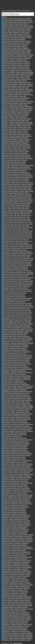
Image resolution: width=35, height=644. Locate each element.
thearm (10, 471)
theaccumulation (8, 359)
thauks (22, 158)
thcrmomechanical (17, 298)
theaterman (7, 510)
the (14, 341)
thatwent (19, 138)
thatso (26, 105)
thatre (5, 94)
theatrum (16, 585)
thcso (24, 308)
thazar (30, 210)
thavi (5, 189)
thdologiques (7, 333)
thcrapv (15, 286)
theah (24, 398)
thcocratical (7, 260)
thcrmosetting (7, 303)
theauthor (6, 593)
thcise (30, 236)
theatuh (21, 590)
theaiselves (23, 403)
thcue (14, 314)
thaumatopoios (25, 167)
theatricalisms (8, 564)
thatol (13, 75)
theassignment (25, 490)
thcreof (29, 290)
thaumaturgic (16, 174)
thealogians (21, 409)
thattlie (19, 126)
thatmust (27, 65)
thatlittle (6, 55)
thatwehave (7, 138)
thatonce (23, 75)
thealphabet (20, 410)
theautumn (7, 597)
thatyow (11, 151)
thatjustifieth (7, 41)
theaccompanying (26, 355)
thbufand (23, 215)
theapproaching (17, 453)
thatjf (11, 22)
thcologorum (24, 269)
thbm (25, 214)
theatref (29, 538)
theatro (24, 578)
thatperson (29, 84)
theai (5, 400)
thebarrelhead (14, 617)
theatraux (14, 535)
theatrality (6, 533)
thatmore (27, 63)
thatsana (24, 100)
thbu (18, 215)
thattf (23, 113)
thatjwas (23, 41)
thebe (9, 626)
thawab (5, 191)
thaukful (17, 158)
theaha (29, 398)
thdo (8, 331)
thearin (11, 469)
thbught (5, 217)
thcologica (28, 264)
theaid (13, 400)
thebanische (7, 612)
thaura (27, 182)
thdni (5, 331)
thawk (25, 196)
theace (5, 360)
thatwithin (18, 143)
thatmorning (7, 65)
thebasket (6, 623)
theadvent (16, 383)
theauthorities (14, 593)
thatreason (11, 94)
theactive (24, 365)
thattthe (5, 129)
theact (5, 365)
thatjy (12, 43)
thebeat (12, 628)
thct (19, 310)
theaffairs (21, 388)
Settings (4, 17)
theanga (11, 428)
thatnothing (12, 72)
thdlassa (9, 326)
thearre (5, 474)
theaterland (25, 507)
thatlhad (28, 50)
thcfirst (5, 229)
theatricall (25, 569)
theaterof (23, 510)
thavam (5, 188)
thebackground (27, 604)
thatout (23, 79)
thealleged (10, 407)
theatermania (15, 510)
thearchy (14, 460)
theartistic (12, 478)
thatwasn (12, 136)
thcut (12, 317)
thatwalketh (21, 134)
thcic (5, 233)
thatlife (18, 53)
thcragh (5, 284)
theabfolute (25, 345)
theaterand (26, 500)
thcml (9, 250)
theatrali (20, 526)
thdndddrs (17, 329)
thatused (6, 132)
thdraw (15, 336)
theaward (10, 600)
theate (20, 497)
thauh (11, 157)
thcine (16, 234)
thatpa (19, 81)
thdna (13, 327)
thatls (12, 57)
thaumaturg (14, 170)
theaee (14, 386)
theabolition (25, 346)
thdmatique (27, 326)
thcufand (19, 314)
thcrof (9, 305)
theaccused (27, 359)
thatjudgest (28, 36)
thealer (30, 405)
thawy (22, 201)
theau (25, 590)
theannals (23, 431)
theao (27, 441)
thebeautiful (7, 630)
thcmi (23, 248)
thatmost (14, 65)
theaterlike (22, 509)
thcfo (9, 229)
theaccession (7, 355)
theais (17, 403)
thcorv (27, 277)
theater (20, 500)
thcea (27, 224)
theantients (14, 441)
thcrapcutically (18, 284)
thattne (24, 126)
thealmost (6, 409)
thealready (6, 412)
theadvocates (16, 384)
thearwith (13, 483)
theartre (21, 479)
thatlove (31, 55)
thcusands (6, 317)
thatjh (15, 22)
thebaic (30, 605)
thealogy (13, 410)
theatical (16, 517)
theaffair (15, 388)
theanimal (21, 429)
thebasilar (6, 621)
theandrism (26, 426)
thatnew (12, 70)
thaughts (6, 157)
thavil (8, 189)
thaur (22, 182)
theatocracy (7, 523)
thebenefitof (20, 636)
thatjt (10, 34)
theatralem (27, 524)
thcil (4, 234)
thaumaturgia (7, 174)
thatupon (20, 131)
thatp (15, 81)
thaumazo (14, 181)
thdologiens (20, 331)
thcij (31, 233)
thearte (26, 474)
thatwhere (28, 139)
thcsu (16, 310)
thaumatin (21, 165)
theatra (10, 524)
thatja (20, 20)
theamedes (7, 416)
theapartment (18, 443)
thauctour (6, 155)
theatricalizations (9, 567)
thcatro (5, 222)
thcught (29, 314)
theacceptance (13, 353)
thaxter (9, 203)
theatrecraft (28, 536)
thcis (26, 236)
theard (19, 460)
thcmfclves (14, 246)
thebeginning (15, 631)
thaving (17, 189)
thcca (26, 222)
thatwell (14, 138)
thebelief (29, 633)
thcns (29, 257)
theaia (9, 400)
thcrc (29, 286)
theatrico (28, 574)
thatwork (27, 145)
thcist (5, 238)
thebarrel (6, 617)
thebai (20, 605)
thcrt (23, 305)
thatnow (18, 72)
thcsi (5, 308)
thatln (20, 55)
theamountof (15, 421)
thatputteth (30, 91)
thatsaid (6, 100)
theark (31, 469)
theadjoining (29, 372)
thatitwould (7, 20)
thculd (9, 315)
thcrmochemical (13, 293)
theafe (10, 388)
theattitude (6, 590)
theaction (10, 365)
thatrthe (10, 96)
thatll (16, 55)
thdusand (6, 341)
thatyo (5, 150)
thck (27, 239)
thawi (5, 196)
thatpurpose (22, 91)
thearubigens (7, 481)
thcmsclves (7, 252)
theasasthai (29, 483)
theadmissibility (8, 378)
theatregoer (21, 540)
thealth (27, 412)
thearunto (6, 483)
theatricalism (26, 562)
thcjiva (16, 239)
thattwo (15, 129)
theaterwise (7, 516)
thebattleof (20, 624)
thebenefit (13, 636)
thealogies (6, 410)
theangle (30, 428)
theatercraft (7, 502)
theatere (22, 502)
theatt (5, 586)
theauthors (14, 595)
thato (23, 72)
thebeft (25, 630)
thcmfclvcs (6, 246)
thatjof (19, 31)
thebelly (10, 635)
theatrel (11, 543)
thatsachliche (16, 98)
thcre (17, 288)
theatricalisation (8, 560)
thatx (19, 146)
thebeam (21, 626)
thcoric (10, 276)
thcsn (20, 308)
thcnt (12, 258)
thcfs (16, 229)
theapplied (6, 452)
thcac (9, 219)
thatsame (18, 100)
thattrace (20, 127)
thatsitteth (20, 105)
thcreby (22, 288)
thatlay (20, 48)
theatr (5, 524)
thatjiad (26, 24)
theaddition (14, 371)
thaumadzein (17, 160)
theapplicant (13, 450)
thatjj (27, 27)
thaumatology (15, 167)
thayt (13, 210)
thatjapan (25, 20)
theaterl (19, 507)
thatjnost (28, 29)
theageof (13, 397)
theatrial (29, 557)
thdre (10, 338)
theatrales (13, 526)
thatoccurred (7, 74)
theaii (5, 402)
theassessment (8, 490)
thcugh (24, 314)
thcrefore (18, 290)
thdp (18, 334)
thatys (16, 151)
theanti (23, 440)
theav (12, 597)
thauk (24, 157)
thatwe (23, 136)
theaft (5, 393)
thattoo (5, 127)
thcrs (20, 305)
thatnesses (26, 69)
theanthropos (7, 440)
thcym (21, 319)
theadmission (18, 378)
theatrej (5, 543)
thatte (10, 113)
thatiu (12, 20)
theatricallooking (8, 571)
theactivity (14, 367)
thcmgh (13, 248)
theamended (15, 416)
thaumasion (14, 162)
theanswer (23, 433)
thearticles (13, 476)
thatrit (31, 94)
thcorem (6, 274)
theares (5, 466)
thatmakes (20, 58)
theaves (18, 598)
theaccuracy (18, 359)
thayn (15, 208)
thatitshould (21, 19)
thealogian (13, 409)
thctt (27, 312)
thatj (16, 20)
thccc (5, 224)
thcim (8, 234)
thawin (9, 196)
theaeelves (21, 386)
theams (14, 422)
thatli (5, 53)
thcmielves (29, 248)
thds (19, 338)
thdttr (5, 340)
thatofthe (30, 74)
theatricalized (27, 567)
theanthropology (21, 438)
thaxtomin (23, 203)
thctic (8, 312)
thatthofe (23, 122)
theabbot (30, 343)
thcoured (12, 283)
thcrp (13, 305)
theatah (10, 497)
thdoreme (15, 333)
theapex (6, 445)
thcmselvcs (7, 253)
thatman (6, 60)
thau (24, 151)
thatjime (26, 25)
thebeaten (18, 628)
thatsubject (23, 108)
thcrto (27, 305)
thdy (11, 341)
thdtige (30, 338)
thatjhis (17, 24)
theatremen (7, 550)
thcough (6, 283)
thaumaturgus (16, 179)
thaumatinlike (29, 165)
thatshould (22, 103)
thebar (5, 616)
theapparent (7, 448)
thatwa (15, 134)
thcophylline (18, 272)
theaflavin (24, 390)
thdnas (29, 327)
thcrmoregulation (9, 302)
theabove (6, 348)
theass (26, 486)
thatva (15, 132)
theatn (22, 521)
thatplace (14, 86)
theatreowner (22, 550)
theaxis (22, 600)
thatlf (24, 50)
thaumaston (22, 164)
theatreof (14, 550)
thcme (16, 245)
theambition (23, 414)
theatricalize (19, 567)
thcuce (9, 314)
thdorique (6, 334)
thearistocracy (24, 469)
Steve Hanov (18, 643)
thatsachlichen (25, 98)
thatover (29, 79)
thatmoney (21, 63)
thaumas (25, 160)
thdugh (19, 340)
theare (29, 460)
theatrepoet (7, 554)
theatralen (6, 526)
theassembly (17, 488)
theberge (6, 638)
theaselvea (16, 485)
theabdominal (16, 345)
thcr (28, 283)
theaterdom (15, 502)
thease (10, 485)
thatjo (5, 31)
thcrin (21, 291)
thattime (6, 126)
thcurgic (18, 315)
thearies (6, 469)
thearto (29, 478)
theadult (11, 379)
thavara (11, 188)
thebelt (23, 635)
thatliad (9, 53)
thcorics (15, 276)
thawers (6, 195)
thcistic (9, 238)
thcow (17, 283)
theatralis (14, 528)
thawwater (16, 201)
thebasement (7, 619)
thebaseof (15, 619)
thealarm (25, 405)
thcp (21, 283)
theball (13, 611)
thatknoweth (25, 44)
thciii (24, 233)
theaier (22, 400)
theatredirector (14, 538)
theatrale (21, 524)
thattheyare (12, 120)
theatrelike (6, 545)
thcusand (28, 315)
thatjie (16, 25)
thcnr (25, 257)
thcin (12, 234)
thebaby (13, 604)
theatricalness (26, 571)
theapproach (7, 453)
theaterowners (8, 512)
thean (19, 422)
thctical (12, 312)
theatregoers (29, 540)
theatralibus (7, 528)
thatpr (27, 88)
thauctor (10, 153)
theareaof (12, 462)
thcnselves (7, 258)
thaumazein (7, 181)
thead (23, 369)
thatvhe (25, 132)
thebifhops (23, 640)
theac (12, 352)
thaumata (14, 165)
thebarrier (22, 617)
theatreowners (8, 552)
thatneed (6, 69)
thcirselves (20, 236)
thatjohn (24, 31)
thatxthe (24, 146)
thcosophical (19, 279)
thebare (10, 616)
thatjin (31, 25)
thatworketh (7, 146)
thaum (5, 160)
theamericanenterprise (23, 417)
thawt (31, 200)
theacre (15, 364)
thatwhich (15, 141)
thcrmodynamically (9, 296)
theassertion (26, 488)
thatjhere (30, 22)
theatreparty (26, 552)
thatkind (9, 44)
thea (17, 341)
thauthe (9, 186)
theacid (22, 362)
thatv (11, 132)
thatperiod (22, 84)
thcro (5, 305)
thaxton (29, 203)
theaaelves (7, 343)
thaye (5, 207)
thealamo (18, 405)
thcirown (10, 236)
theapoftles (25, 445)
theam (5, 414)
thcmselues (28, 252)
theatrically (18, 571)
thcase (11, 220)
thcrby (25, 286)
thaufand (17, 155)
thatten (14, 113)
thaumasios (22, 162)
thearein (13, 464)
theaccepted (22, 353)
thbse (12, 215)
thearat (22, 455)
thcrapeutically (28, 284)
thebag (10, 605)
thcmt (28, 253)
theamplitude (7, 422)
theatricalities (7, 566)
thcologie (29, 265)
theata (5, 497)
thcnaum (14, 255)
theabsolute (7, 350)
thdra (25, 334)
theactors (6, 369)
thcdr (20, 224)
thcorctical (30, 272)
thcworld (6, 319)
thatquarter (10, 93)
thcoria (5, 276)
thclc (14, 241)
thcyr (25, 319)
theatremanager (16, 548)
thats (20, 96)
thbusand (18, 217)
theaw (5, 600)
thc (25, 217)
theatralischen (25, 529)
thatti (26, 124)
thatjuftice (23, 38)
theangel (17, 428)
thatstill (17, 108)
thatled (19, 50)
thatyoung (25, 150)
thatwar (28, 134)
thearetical (12, 466)
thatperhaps (14, 84)
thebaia (25, 605)
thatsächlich (15, 110)
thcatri (29, 220)
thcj (31, 238)
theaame (13, 343)
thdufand (13, 340)
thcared (5, 220)
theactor (27, 367)
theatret (28, 554)
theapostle (6, 447)
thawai (10, 191)
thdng (27, 329)
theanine (6, 431)
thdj (18, 324)
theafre (30, 391)
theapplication (22, 450)
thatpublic (6, 91)
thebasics (28, 619)
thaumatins (7, 167)
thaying (28, 207)
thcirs (15, 236)
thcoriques (13, 277)
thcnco (29, 255)
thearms (29, 471)
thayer (9, 207)
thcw (26, 317)
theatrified (6, 578)
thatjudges (20, 36)
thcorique (6, 277)
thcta (22, 310)
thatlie (14, 53)
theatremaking (27, 547)
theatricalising (17, 562)
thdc (15, 322)
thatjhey (12, 24)
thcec (31, 224)
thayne (19, 208)
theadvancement (8, 381)
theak (5, 405)
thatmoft (6, 63)
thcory (31, 277)
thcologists (16, 269)
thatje (30, 20)
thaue (11, 155)
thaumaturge (7, 172)
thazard (5, 212)
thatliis (23, 53)
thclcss (18, 241)
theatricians (21, 573)
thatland (24, 46)
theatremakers (17, 547)
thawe (10, 193)
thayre (5, 210)
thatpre (5, 89)
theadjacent (20, 372)
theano (12, 433)
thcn (31, 253)
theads (5, 379)
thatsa (24, 96)
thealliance (18, 407)
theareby (24, 462)
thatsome (6, 107)
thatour (18, 79)
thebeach (15, 626)
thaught (27, 155)
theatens (14, 500)
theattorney (14, 590)
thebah (15, 605)
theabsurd (6, 352)
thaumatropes (27, 169)
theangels (23, 428)
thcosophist (27, 279)
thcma (18, 243)
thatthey (6, 120)
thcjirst (12, 239)
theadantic (29, 369)
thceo (23, 226)
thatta (24, 110)
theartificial (20, 476)
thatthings (6, 122)
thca (28, 217)
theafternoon (17, 393)
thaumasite (7, 164)
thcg (27, 229)
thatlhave (6, 51)
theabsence (13, 348)
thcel (9, 226)
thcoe (13, 260)
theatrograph (16, 579)
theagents (6, 397)
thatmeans (14, 62)
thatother (6, 79)
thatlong (25, 55)
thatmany (12, 60)
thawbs (27, 191)
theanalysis (7, 424)
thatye (14, 148)
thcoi (23, 260)
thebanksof (26, 614)
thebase (28, 617)
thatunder (6, 131)
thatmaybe (6, 62)
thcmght (18, 248)
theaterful (6, 504)
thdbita (5, 322)
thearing (16, 469)
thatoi (9, 75)
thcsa (8, 307)
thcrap (10, 284)
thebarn (28, 616)
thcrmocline (23, 293)
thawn (21, 198)
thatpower (22, 88)
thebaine (17, 609)
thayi (23, 207)
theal (9, 405)
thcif (18, 233)
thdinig (11, 324)
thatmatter (19, 60)
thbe (31, 212)
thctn (17, 312)
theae (5, 386)
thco (19, 258)
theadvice (23, 383)
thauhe (16, 157)
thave (15, 188)
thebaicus (20, 607)
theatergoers (7, 505)
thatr (24, 93)
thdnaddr (18, 327)
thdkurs (30, 324)
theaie (18, 400)
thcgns (15, 231)
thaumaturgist (17, 177)
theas (23, 483)
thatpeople (6, 84)
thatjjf (31, 27)
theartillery (28, 476)
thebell (5, 635)
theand (5, 426)
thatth (27, 113)
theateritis (12, 507)
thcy (17, 319)
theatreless (25, 543)
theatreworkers (8, 557)
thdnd (11, 329)
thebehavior (7, 633)
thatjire (10, 27)
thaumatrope (17, 169)
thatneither (13, 69)
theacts (12, 369)
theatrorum (22, 583)
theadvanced (26, 379)
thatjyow (28, 43)
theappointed (15, 452)
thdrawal (20, 336)
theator (20, 523)
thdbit (29, 321)
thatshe (16, 103)
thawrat (11, 200)
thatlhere (17, 51)
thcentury (18, 226)
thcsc (24, 307)
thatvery (20, 132)
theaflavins (7, 391)
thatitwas (28, 19)
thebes (12, 638)
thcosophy (15, 281)
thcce (9, 224)
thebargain (17, 616)
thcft (24, 229)
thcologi (15, 262)
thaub (5, 153)
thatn (10, 67)
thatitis (10, 19)
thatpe (29, 82)
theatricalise (18, 560)
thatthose (29, 122)
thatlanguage (7, 48)
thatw (10, 134)
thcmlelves (14, 250)
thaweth (16, 195)
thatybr (10, 148)
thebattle (13, 624)
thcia (31, 231)
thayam (13, 205)
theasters (13, 495)
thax (25, 201)
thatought (12, 79)
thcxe (14, 319)
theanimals (28, 429)
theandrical (18, 426)
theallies (30, 407)
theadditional (22, 371)
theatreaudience (8, 536)
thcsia (8, 308)
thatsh (5, 103)
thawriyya (22, 200)
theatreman (7, 548)
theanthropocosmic (9, 438)
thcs (4, 307)
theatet (19, 516)
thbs (8, 215)
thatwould (14, 146)
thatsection (7, 101)
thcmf (31, 245)
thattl (15, 126)
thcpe (24, 283)
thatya (5, 148)
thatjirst (15, 27)
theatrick (21, 574)
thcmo (20, 250)
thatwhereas (7, 141)
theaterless (7, 509)
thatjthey (27, 34)
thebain (12, 609)
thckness (6, 241)
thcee (5, 226)
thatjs (28, 32)
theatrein (29, 541)
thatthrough (20, 124)
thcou (31, 281)
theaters (15, 512)
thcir (27, 234)
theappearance (23, 448)
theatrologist (25, 579)
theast (14, 493)
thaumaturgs (7, 179)
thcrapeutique (7, 286)
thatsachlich (7, 98)
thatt (20, 110)
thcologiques (15, 267)
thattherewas (15, 119)
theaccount (20, 357)
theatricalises (7, 562)
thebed (20, 630)
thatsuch (30, 108)
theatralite (25, 531)
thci (28, 231)
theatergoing (16, 505)
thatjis (19, 27)
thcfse (20, 229)
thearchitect (7, 460)
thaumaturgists (27, 177)
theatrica (11, 559)
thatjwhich (6, 43)
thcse (28, 307)
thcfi (27, 227)
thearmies (23, 471)
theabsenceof (22, 348)
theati (11, 517)
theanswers (7, 434)
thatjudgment (15, 38)
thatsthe (12, 108)
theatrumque (24, 585)
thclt (11, 243)
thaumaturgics (19, 176)
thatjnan (22, 29)
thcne (5, 257)
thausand (10, 184)
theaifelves (29, 400)
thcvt (22, 317)
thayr (27, 208)
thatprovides (28, 89)
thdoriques (13, 334)
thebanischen (16, 612)
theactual (18, 369)
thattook (11, 127)
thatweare (29, 136)
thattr (15, 127)
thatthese (22, 119)
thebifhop (16, 640)
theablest (18, 346)
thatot (28, 77)
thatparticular (7, 82)
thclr (7, 243)
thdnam (24, 327)
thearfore (28, 466)
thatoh (5, 75)
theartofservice (13, 479)
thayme (10, 208)
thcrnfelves (28, 303)
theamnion (19, 419)
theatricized (14, 574)
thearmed (16, 471)
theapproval (7, 455)
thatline (28, 53)
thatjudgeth (7, 38)
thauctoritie (24, 153)
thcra (31, 283)
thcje (5, 239)
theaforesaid (23, 391)
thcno (21, 257)
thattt (29, 127)
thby (22, 217)
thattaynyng (27, 112)
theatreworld (17, 557)
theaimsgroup (16, 402)
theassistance (8, 491)
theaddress (7, 372)
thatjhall (20, 22)
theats (31, 585)
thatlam (19, 46)
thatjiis (21, 25)
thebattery (6, 624)
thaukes (11, 158)
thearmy (6, 472)
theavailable (28, 597)
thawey (22, 195)
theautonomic (23, 595)
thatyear (20, 148)
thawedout (21, 193)
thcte (30, 310)
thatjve (14, 41)
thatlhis (28, 51)
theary (18, 483)
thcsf (32, 307)
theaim (9, 402)
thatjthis (6, 36)
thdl (4, 326)
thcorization (21, 277)
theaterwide (23, 514)
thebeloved (17, 635)
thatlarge (15, 48)
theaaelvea (26, 341)
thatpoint (30, 86)
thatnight (18, 70)
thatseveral (30, 101)
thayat (18, 205)
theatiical (6, 519)
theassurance (7, 493)
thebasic (22, 619)
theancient (21, 424)
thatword (21, 145)
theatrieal (26, 576)
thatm (31, 57)
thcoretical (12, 274)
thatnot (5, 72)
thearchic (23, 459)
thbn (29, 214)
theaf (31, 386)
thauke (28, 157)
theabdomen (7, 345)
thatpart (24, 81)
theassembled (8, 488)
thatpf (5, 86)
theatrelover (14, 545)
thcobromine (25, 258)
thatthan (11, 115)
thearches (16, 459)
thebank (6, 614)
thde (23, 322)
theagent (26, 395)
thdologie (13, 331)
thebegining (7, 631)
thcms (25, 250)
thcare (29, 219)
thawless (6, 198)
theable (12, 346)
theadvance (17, 379)
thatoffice (24, 74)
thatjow (23, 32)
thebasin (13, 621)
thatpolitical (7, 88)
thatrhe (21, 94)
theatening (19, 498)
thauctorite (16, 153)
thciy (28, 238)
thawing (14, 196)
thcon (24, 271)
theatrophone (13, 583)
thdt (26, 338)
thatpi (9, 86)
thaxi (5, 203)
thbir (18, 214)
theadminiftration (8, 374)
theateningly (27, 498)
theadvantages (8, 383)
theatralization (22, 533)
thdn (9, 327)
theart (21, 474)
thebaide (6, 609)
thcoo (5, 272)
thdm (21, 326)
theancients (29, 424)
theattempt (12, 588)
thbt (15, 215)
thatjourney (17, 32)
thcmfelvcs (29, 246)
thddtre (19, 322)
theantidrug (29, 440)
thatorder (22, 77)
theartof (6, 479)
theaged (6, 395)
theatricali (24, 559)
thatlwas (26, 57)
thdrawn (6, 338)
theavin (24, 598)
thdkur (25, 324)
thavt (22, 189)
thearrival (11, 474)
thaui (20, 157)
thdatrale (12, 321)
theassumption (27, 491)
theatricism (7, 574)
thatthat (16, 115)
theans (17, 433)
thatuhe (24, 129)
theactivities (7, 367)
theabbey (24, 343)
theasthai (19, 495)
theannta (30, 431)
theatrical (17, 559)
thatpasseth (23, 82)
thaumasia (6, 162)
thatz (20, 151)
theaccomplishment (9, 357)
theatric (5, 559)
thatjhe (25, 22)
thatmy (5, 67)
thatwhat (6, 139)
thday (22, 321)
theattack (10, 586)
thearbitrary (7, 457)
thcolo (5, 262)
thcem (13, 226)
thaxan (29, 201)
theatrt (11, 585)
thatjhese (6, 24)
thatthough (12, 124)
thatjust (29, 38)
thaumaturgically (8, 176)
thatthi (27, 120)
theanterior (15, 434)
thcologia (21, 262)
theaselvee (24, 485)
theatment (25, 519)
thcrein (24, 290)
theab (19, 343)
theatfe (24, 516)
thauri (31, 182)
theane (5, 428)
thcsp (28, 308)
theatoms (14, 523)
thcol (31, 260)
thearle (5, 471)
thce (23, 224)
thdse (22, 338)
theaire (28, 402)
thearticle (6, 476)
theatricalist (16, 564)
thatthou (6, 124)
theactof (21, 367)
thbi (15, 214)
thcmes (26, 245)
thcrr (16, 305)
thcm (14, 243)
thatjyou (22, 43)
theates (13, 516)
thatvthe (6, 134)
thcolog (10, 262)
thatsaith (11, 100)
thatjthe (15, 34)
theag (23, 393)
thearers (30, 464)
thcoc (32, 258)
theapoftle (18, 445)
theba (8, 604)
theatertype (15, 514)
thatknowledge (8, 46)
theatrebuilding (19, 536)
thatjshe (6, 34)
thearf (18, 466)
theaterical (24, 505)
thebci (5, 626)
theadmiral (18, 376)
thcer (27, 226)
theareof (19, 464)
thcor (24, 272)
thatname (15, 67)
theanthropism (8, 436)
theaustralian (24, 592)
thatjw (18, 41)
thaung (18, 182)
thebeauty (14, 630)
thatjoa (9, 31)
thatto (28, 126)
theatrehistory (16, 541)
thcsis (13, 308)
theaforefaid (14, 391)
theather (6, 517)
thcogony (18, 260)
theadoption (27, 378)
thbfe (5, 214)
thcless (26, 241)
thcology (13, 271)
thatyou (10, 150)
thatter (19, 113)
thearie (28, 467)
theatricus (20, 576)
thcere (5, 227)
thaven (25, 188)
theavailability (19, 597)
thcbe (19, 222)
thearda (24, 460)
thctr (24, 312)
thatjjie (5, 29)
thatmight (27, 62)
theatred (6, 538)
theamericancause (9, 417)
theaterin (6, 507)
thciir (27, 233)
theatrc (20, 535)
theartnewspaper (21, 478)
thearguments (16, 467)
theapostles (14, 447)
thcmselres (20, 252)
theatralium (14, 533)
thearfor (22, 466)
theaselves (7, 486)
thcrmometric (28, 298)
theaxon (28, 600)
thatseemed (14, 101)
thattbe (5, 113)
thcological (7, 265)
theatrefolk (6, 540)
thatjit (24, 27)
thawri (16, 200)
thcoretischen (29, 274)
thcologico (14, 265)
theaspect (20, 486)
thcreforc (12, 290)
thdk (21, 324)
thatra (28, 93)
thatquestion (18, 93)
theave (5, 598)
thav (26, 186)
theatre (25, 535)
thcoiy (27, 260)
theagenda (20, 395)
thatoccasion (29, 72)
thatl (14, 46)
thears (17, 474)
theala (13, 405)
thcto (20, 312)
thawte (5, 201)
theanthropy (16, 440)
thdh (4, 324)
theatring (13, 578)
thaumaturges (16, 172)
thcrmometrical (8, 300)
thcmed (21, 245)
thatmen (20, 62)
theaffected (28, 388)
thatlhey (23, 51)
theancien (14, 424)
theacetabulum (13, 360)
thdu (8, 340)
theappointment (24, 452)
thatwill (27, 141)
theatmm (6, 521)
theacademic (18, 352)
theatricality (16, 566)
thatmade (6, 58)
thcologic (21, 264)
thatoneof (6, 77)
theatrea (30, 535)
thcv (15, 317)
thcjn (21, 239)
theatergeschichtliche (17, 504)
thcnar (9, 255)
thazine (11, 212)
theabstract (24, 350)
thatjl (9, 29)
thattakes (6, 112)
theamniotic (27, 419)
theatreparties (17, 552)
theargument (7, 467)
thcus (22, 315)
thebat (12, 623)
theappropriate (27, 453)
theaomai (6, 443)
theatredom (23, 538)
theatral (15, 524)
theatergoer (28, 504)
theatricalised (27, 560)
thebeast (6, 628)
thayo (23, 208)
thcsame (13, 307)
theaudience (7, 592)
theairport (12, 403)
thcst (12, 310)
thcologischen (8, 269)
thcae (13, 219)
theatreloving (7, 547)
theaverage (12, 598)
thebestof (29, 638)
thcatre (24, 220)
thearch (23, 457)
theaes (27, 386)
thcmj (5, 250)
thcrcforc (6, 288)
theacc (5, 353)
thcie (8, 233)
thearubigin (16, 481)
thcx (10, 319)
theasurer (26, 495)
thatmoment (13, 63)
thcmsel (13, 252)
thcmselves (22, 253)
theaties (26, 517)
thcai (17, 219)
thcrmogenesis (21, 296)
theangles (6, 429)
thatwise (6, 143)
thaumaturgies (8, 177)
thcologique (7, 267)
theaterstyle (22, 512)
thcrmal (29, 291)
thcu (30, 312)
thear (18, 455)
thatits (15, 19)
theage (28, 393)
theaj (29, 403)
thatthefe (6, 117)
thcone (28, 271)
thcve (19, 317)
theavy (29, 598)
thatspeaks (28, 107)
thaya (8, 205)
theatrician (14, 573)
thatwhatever (13, 139)
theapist (11, 445)
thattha (5, 115)
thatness (20, 69)
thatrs (5, 96)
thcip (23, 234)
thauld (30, 158)
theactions (17, 365)
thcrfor (8, 291)
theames (6, 419)
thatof (14, 74)
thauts (22, 186)
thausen (23, 184)
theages (19, 397)
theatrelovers (23, 545)
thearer (24, 464)
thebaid (26, 607)
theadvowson (25, 384)
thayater (23, 205)
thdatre (17, 321)
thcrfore (13, 291)
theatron (6, 583)
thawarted (16, 191)
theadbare (6, 371)
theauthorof (7, 595)
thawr (25, 198)
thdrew (15, 338)
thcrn (22, 303)
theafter (10, 393)
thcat (15, 220)
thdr (22, 334)
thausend (30, 184)
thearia (24, 467)
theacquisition (8, 364)
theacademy (27, 352)
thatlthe (20, 57)
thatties (30, 124)
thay (4, 205)
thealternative (20, 412)
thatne (27, 67)
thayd (28, 205)
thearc (18, 457)
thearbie (28, 455)
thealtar (13, 412)
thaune (13, 182)
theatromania (15, 581)
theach (20, 360)
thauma (10, 160)
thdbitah (11, 322)
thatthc (21, 115)
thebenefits (28, 636)
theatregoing (7, 541)
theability (6, 346)
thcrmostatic (16, 303)
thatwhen (21, 139)
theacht (16, 362)
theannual (6, 433)
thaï (18, 212)
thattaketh (13, 112)
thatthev (28, 119)
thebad (5, 605)
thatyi (29, 148)
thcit (18, 238)
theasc (5, 485)
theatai (15, 497)
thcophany (10, 272)
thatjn (18, 29)
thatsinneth (13, 105)
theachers (26, 360)
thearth (31, 474)
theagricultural (17, 398)
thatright (26, 94)
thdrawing (27, 336)
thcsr (5, 310)
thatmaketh (27, 58)
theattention (19, 588)
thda (7, 321)
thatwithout (25, 143)
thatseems (22, 101)
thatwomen (14, 145)
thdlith (17, 326)
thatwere (25, 138)
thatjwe (29, 41)
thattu (10, 129)
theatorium (26, 523)
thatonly (12, 77)
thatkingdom (16, 44)
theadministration (20, 374)
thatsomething (14, 107)
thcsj (16, 308)
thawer (27, 193)
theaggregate (26, 397)
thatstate (6, 108)
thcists (14, 238)
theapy (13, 455)
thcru (31, 305)
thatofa (18, 74)
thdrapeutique (8, 336)
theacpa (27, 362)
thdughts (30, 340)
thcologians (14, 264)
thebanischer (25, 612)
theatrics (6, 576)
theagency (12, 395)
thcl (10, 241)
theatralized (7, 535)
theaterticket (7, 514)
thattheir (12, 117)
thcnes (9, 257)
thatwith (11, 143)
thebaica (6, 607)
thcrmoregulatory (20, 302)
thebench (6, 636)
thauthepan (16, 186)
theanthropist (17, 436)
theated (25, 497)
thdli (13, 326)
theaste (19, 493)
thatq (5, 93)
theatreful (13, 540)
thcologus (6, 271)
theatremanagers (28, 548)
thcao (20, 219)
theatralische (15, 529)
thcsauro (19, 307)
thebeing (23, 633)
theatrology (7, 581)
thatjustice (6, 39)
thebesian (17, 638)
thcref (26, 288)
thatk (5, 44)
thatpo (24, 86)
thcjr (24, 239)
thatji (22, 24)
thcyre (29, 319)
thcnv (16, 258)
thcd (16, 224)
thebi (11, 640)
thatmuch (20, 65)
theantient (6, 441)
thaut (5, 186)
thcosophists (7, 281)
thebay (26, 624)
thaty (29, 146)
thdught (24, 340)
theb (4, 604)
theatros (28, 583)
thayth (17, 210)
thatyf (25, 148)
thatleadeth (7, 50)
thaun (20, 181)
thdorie (21, 333)
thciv (25, 238)
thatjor (29, 31)
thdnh (31, 329)
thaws (27, 200)
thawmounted (14, 198)
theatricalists (25, 564)
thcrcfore (12, 288)
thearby (13, 457)
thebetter (6, 640)
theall (5, 407)
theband (23, 611)
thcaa (5, 219)
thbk (22, 214)
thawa (29, 189)
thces (9, 227)
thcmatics (6, 245)
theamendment (24, 416)
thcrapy (20, 286)
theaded (13, 372)
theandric (11, 426)
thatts (26, 127)
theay (5, 602)
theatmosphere (14, 521)
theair (23, 402)
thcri (18, 291)
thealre (27, 410)
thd (4, 321)
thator (17, 77)
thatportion (14, 88)
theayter (10, 602)
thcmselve (14, 253)
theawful (17, 600)
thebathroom (24, 623)
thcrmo (5, 293)
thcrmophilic (26, 300)
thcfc (20, 227)
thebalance (7, 611)
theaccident (16, 355)
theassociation (17, 491)
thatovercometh (8, 81)
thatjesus (6, 22)
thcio (20, 234)
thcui (5, 315)
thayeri (14, 207)
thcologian (6, 264)
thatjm (13, 29)
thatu (19, 129)
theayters (16, 602)
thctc (26, 310)
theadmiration (27, 376)
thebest (23, 638)
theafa (5, 388)
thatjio (5, 27)
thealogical (29, 409)
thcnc (20, 255)
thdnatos (6, 329)
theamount (7, 421)
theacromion (22, 364)
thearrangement (24, 472)
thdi (8, 324)
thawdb (5, 193)
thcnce (24, 255)
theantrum (21, 441)
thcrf (4, 291)
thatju (15, 36)
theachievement (8, 362)
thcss (8, 310)
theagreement (8, 398)
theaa (20, 341)
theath (28, 516)
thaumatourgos (8, 169)
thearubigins (24, 481)
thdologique (28, 331)
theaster (25, 493)
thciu (21, 238)
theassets (17, 490)
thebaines (24, 609)
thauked (6, 158)
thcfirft (30, 227)
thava (29, 186)
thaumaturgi (25, 172)
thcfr (13, 229)
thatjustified (14, 39)
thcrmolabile (7, 298)
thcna (5, 255)
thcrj (25, 291)
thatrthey (15, 96)
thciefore (13, 233)
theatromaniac (25, 581)
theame (30, 414)
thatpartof (15, 82)
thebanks (19, 614)
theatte (5, 588)
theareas (18, 462)
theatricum (12, 576)
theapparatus (23, 447)
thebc (30, 624)
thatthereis (6, 119)
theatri (24, 557)
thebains (30, 609)
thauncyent (7, 182)
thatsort (22, 107)
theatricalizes (7, 569)
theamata (16, 414)
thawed (15, 193)
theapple (6, 450)
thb (28, 212)
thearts (26, 479)
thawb (22, 191)
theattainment (25, 586)
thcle (22, 241)
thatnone (29, 70)
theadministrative (9, 376)
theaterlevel (14, 509)
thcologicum (22, 265)
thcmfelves (7, 248)
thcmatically (24, 243)
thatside (29, 103)
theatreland (17, 543)
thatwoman (7, 145)
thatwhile (21, 141)
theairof (5, 403)
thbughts (11, 217)
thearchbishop (8, 459)
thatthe (26, 115)
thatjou (5, 32)
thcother (26, 281)
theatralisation (22, 528)
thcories (26, 276)
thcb (16, 222)
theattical (27, 588)
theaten (5, 498)
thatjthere (21, 34)
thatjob (14, 31)
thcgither (6, 231)
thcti (4, 312)
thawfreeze (28, 195)
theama (10, 414)
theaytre (22, 602)
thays (9, 210)
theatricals (6, 573)
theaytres (28, 602)
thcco (13, 224)
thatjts (11, 36)
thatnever (6, 70)
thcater (19, 220)
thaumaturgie (28, 176)
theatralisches (17, 531)
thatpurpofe (14, 91)
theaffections (7, 390)
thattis (11, 126)
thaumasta (14, 164)
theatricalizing (17, 569)
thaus (5, 184)
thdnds (22, 329)
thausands (17, 184)
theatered (28, 502)
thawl (29, 196)
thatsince (6, 105)
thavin (12, 189)
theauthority (23, 593)
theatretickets (7, 555)
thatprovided (20, 89)
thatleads (14, 50)
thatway (17, 136)
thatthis (12, 122)
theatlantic (18, 519)
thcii (21, 233)
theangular (13, 429)
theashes (14, 486)
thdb (26, 321)
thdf (26, 322)
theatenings (7, 500)
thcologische (24, 267)
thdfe (30, 322)
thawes (11, 195)
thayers (19, 207)
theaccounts (28, 357)
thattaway (20, 112)
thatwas (6, 136)
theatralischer (7, 531)
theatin (12, 519)
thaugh (22, 155)
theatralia (26, 526)
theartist (6, 478)
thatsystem (7, 110)
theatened (12, 498)
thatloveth (6, 57)
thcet (13, 227)
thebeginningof (25, 631)
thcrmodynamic (8, 295)
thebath (17, 623)
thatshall (10, 103)
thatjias (5, 25)
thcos (5, 279)
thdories (26, 333)
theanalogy (25, 422)
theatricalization (25, 566)
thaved (20, 188)
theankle (12, 431)
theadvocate (7, 384)
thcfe (23, 227)
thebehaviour (15, 633)
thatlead (26, 48)
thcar (24, 219)
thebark (23, 616)
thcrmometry (17, 300)
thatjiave (11, 25)
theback (19, 604)
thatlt (15, 57)
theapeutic (26, 443)
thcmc (12, 245)
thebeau (24, 628)
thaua (28, 151)
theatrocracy (7, 579)
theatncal (27, 521)
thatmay (25, 60)
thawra (29, 198)
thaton (18, 75)
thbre (5, 215)
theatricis (28, 573)
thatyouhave (17, 150)
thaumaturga (22, 170)
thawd (31, 191)
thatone (29, 75)
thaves (30, 188)
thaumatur (6, 170)
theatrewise (23, 555)
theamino (12, 419)
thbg (8, 214)
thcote (21, 281)
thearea (6, 462)
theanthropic (23, 434)
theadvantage (19, 381)
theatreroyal (15, 554)
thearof (11, 472)
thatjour (10, 32)
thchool (24, 231)
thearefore (6, 464)
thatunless (13, 131)
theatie (21, 517)
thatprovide (12, 89)
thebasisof (25, 621)
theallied (25, 407)
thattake (29, 110)
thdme (5, 327)
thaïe (21, 212)
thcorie (20, 276)
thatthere (24, 117)
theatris (19, 578)
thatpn (20, 86)
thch (19, 231)
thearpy (16, 472)
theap (11, 443)
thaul (26, 158)
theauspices (16, 592)
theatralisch (7, 529)
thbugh (29, 215)
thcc (23, 222)
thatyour (6, 151)
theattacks (17, 586)
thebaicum (12, 607)
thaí (15, 212)
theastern (6, 495)
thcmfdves (21, 246)
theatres (22, 554)
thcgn (11, 231)
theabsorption (16, 350)
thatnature (22, 67)
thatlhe (12, 51)
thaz (26, 210)
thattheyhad (20, 120)
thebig (29, 640)
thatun (29, 129)
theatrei (24, 541)
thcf (16, 227)
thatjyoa (17, 43)
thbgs (12, 214)
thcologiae (28, 262)
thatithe (5, 19)
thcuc (5, 314)
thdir (15, 324)
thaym (5, 208)
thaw (25, 189)
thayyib (22, 210)
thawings (20, 196)
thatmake (13, 58)
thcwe (30, 317)
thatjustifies (22, 39)
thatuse (26, 131)
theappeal (15, 448)
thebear (27, 626)
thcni (13, 257)
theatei (30, 497)
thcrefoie (6, 290)
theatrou (6, 585)
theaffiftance (16, 390)
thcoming (19, 271)
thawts (10, 201)
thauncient (26, 181)
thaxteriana (15, 203)
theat (31, 495)
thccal (31, 222)
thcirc (30, 234)
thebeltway (29, 635)
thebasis (19, 621)
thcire (5, 236)
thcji (8, 239)
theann (17, 431)
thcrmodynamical (19, 295)
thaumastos (7, 165)
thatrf (16, 94)
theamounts (23, 421)
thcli (30, 241)
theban (18, 611)
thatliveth (12, 55)
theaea (9, 386)
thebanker (12, 614)
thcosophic (10, 279)
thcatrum (11, 222)
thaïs (25, 212)
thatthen (18, 117)
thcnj (17, 257)
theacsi (29, 364)
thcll (4, 243)
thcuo (13, 315)
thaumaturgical (26, 174)
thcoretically (20, 274)
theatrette (15, 555)
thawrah (6, 200)
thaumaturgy (25, 179)
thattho (17, 122)
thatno (23, 70)
